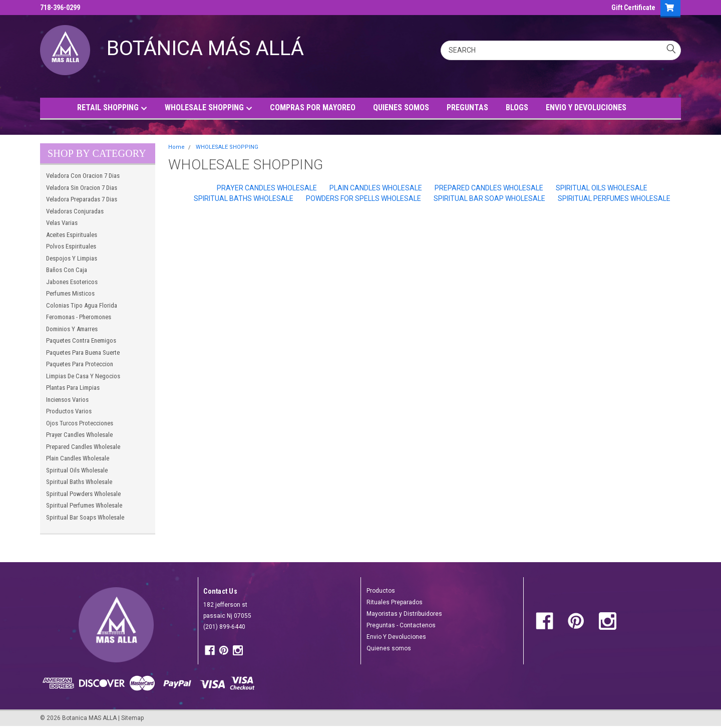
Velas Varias (62, 223)
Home (176, 147)
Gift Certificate (633, 8)
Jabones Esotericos (72, 282)
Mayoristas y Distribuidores (404, 614)
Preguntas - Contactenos (401, 625)
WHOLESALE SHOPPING (209, 108)
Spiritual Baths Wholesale (79, 482)
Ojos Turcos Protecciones (80, 423)
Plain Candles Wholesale (78, 458)
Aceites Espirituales (72, 235)
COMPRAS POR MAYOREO (313, 107)
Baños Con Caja (67, 270)
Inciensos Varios (67, 400)
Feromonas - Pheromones (79, 317)
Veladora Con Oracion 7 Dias (83, 176)
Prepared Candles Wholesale (83, 447)
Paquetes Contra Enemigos (81, 340)
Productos (381, 591)
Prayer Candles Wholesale (79, 435)
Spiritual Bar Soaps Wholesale (85, 517)
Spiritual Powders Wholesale (83, 494)
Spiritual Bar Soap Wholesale (489, 198)
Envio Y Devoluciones (396, 637)
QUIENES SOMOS (401, 107)
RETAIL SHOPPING (112, 108)
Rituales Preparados (395, 602)
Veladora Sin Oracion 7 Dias (82, 188)
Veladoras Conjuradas (75, 211)
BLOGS (517, 107)
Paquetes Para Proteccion (80, 364)
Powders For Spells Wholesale (364, 198)
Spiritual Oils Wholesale (77, 470)
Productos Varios (69, 411)
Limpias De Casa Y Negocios (83, 376)
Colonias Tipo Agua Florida (82, 305)
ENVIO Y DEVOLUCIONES (586, 107)
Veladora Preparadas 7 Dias (82, 199)
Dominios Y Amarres (72, 329)
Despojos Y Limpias (72, 258)
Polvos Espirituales (71, 246)
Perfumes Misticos (70, 293)
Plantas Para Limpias (73, 388)
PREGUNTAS (467, 107)
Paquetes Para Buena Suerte (83, 352)
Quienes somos (389, 648)
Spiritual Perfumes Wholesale (84, 505)
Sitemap (132, 718)
